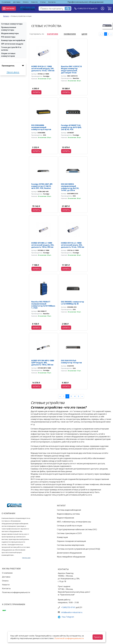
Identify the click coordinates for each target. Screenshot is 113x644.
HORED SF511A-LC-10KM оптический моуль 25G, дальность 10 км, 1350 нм (73, 245)
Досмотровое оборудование (69, 553)
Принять (98, 637)
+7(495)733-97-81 (68, 607)
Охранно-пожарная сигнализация (71, 541)
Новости (34, 2)
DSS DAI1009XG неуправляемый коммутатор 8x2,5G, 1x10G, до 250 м (70, 187)
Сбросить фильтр (13, 72)
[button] (109, 8)
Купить (36, 92)
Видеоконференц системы (68, 514)
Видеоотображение (66, 518)
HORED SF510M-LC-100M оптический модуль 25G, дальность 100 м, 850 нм (43, 245)
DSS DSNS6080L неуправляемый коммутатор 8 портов (41, 127)
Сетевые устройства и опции (69, 526)
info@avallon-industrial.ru (72, 612)
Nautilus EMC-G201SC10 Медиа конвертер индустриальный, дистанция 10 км (71, 70)
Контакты (52, 2)
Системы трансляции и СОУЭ (69, 533)
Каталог (9, 8)
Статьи (43, 2)
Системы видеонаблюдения (69, 510)
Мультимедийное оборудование (71, 557)
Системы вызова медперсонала (71, 545)
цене (84, 34)
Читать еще (26, 558)
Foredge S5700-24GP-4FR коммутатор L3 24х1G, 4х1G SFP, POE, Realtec (42, 186)
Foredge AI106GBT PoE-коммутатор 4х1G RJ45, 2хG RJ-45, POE (71, 127)
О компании (6, 2)
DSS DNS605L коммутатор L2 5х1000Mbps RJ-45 (72, 303)
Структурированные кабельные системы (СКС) (77, 529)
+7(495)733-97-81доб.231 (87, 8)
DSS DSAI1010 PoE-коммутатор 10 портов (71, 362)
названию (70, 34)
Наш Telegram (68, 617)
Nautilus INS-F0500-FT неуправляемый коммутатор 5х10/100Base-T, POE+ (43, 305)
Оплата (26, 2)
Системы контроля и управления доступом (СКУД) (78, 549)
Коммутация (62, 537)
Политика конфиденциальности (16, 592)
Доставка (17, 2)
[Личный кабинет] (103, 8)
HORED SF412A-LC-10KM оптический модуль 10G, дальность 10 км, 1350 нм (43, 68)
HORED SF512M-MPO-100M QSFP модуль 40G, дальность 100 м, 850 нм (43, 363)
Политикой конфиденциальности (69, 638)
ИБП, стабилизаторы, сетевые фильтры (74, 522)
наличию (53, 34)
